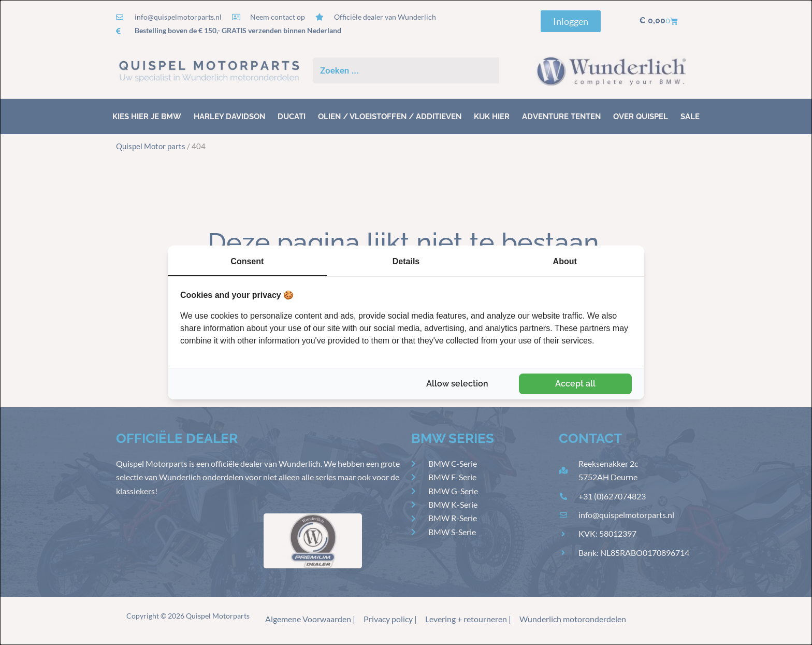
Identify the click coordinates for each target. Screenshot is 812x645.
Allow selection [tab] (457, 384)
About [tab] (565, 261)
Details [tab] (406, 261)
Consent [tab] (247, 261)
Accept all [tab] (575, 384)
